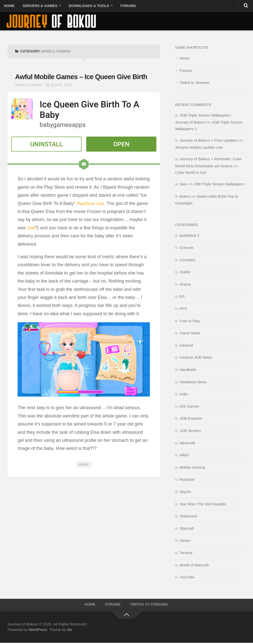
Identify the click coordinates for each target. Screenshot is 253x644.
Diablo (185, 273)
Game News (190, 334)
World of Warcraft (194, 566)
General (186, 346)
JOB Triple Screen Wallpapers (219, 185)
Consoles (187, 261)
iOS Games (189, 407)
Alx (69, 631)
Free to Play (190, 322)
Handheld (188, 370)
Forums (124, 6)
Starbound (188, 517)
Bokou (185, 197)
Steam (185, 541)
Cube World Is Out (191, 173)
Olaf (31, 239)
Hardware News (193, 383)
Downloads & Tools (86, 6)
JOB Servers (190, 431)
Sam (183, 185)
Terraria (186, 553)
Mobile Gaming (29, 96)
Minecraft (187, 444)
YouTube (187, 578)
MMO (184, 456)
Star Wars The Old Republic (203, 505)
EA (182, 297)
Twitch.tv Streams (194, 83)
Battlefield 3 (189, 236)
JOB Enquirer (191, 419)
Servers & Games (38, 6)
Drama (185, 285)
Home (9, 6)
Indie (184, 395)
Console (186, 248)
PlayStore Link (91, 215)
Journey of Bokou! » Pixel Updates (208, 141)
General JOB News (196, 358)
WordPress (38, 631)
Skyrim (185, 492)
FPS (183, 309)
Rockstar (187, 480)
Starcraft (187, 529)
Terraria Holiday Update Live (199, 148)
